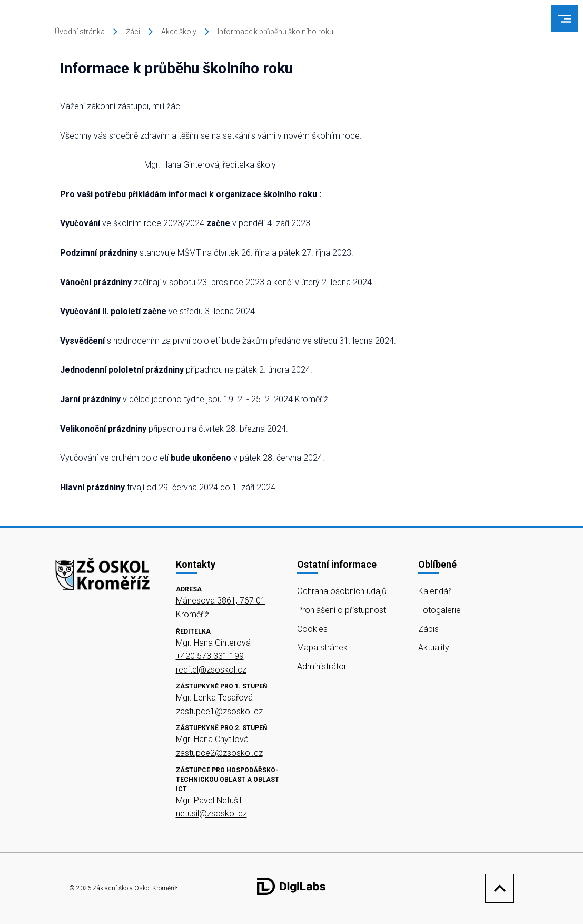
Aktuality (434, 648)
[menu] (565, 19)
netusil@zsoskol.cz (211, 814)
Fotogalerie (439, 610)
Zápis (428, 629)
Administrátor (322, 667)
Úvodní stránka (80, 32)
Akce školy (179, 32)
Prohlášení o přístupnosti (342, 610)
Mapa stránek (322, 648)
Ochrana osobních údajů (342, 591)
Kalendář (434, 591)
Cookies (312, 629)
